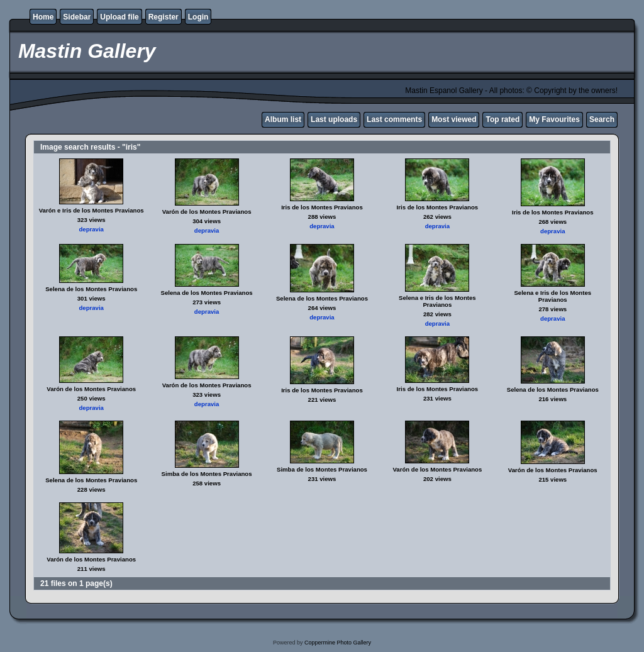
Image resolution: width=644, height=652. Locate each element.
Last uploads (334, 119)
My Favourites (554, 119)
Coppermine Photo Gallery (338, 643)
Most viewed (454, 119)
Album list (283, 119)
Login (198, 17)
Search (602, 119)
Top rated (502, 119)
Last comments (394, 119)
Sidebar (77, 17)
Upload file (119, 17)
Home (43, 17)
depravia (91, 229)
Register (164, 17)
